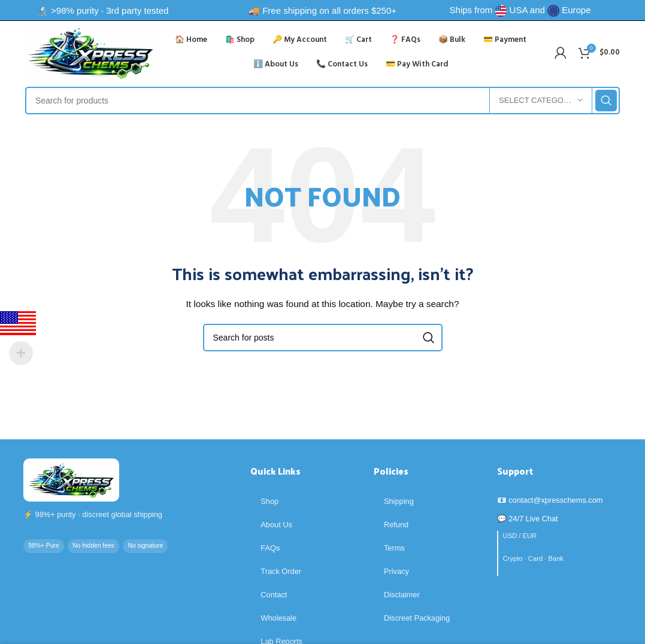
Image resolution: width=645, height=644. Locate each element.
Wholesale (278, 618)
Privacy (396, 571)
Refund (396, 525)
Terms (394, 548)
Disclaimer (402, 595)
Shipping (399, 501)
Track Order (281, 571)
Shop (269, 501)
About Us (276, 525)
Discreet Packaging (417, 618)
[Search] (322, 101)
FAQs (270, 548)
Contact (274, 595)
